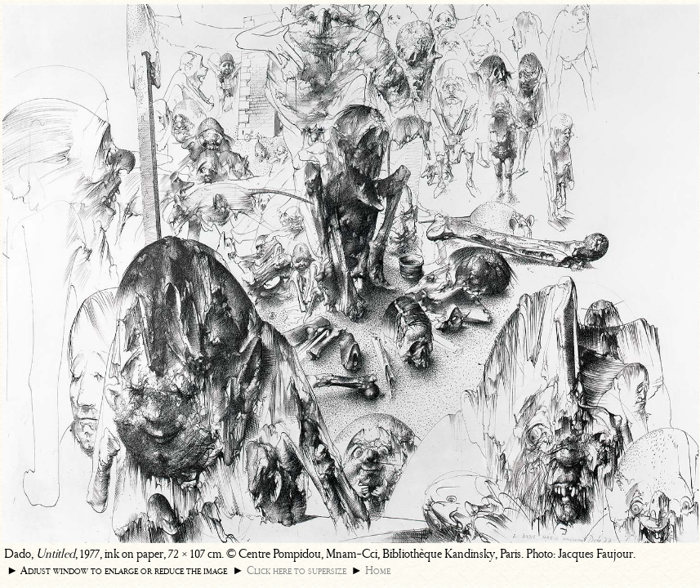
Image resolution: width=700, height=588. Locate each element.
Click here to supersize (296, 570)
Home (378, 570)
